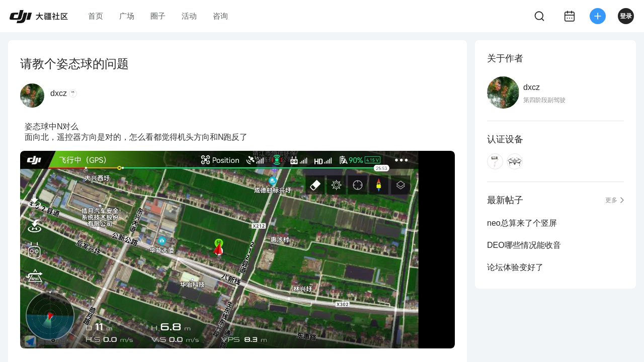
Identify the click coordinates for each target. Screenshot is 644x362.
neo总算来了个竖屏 (522, 223)
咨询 (220, 16)
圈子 (158, 16)
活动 (189, 16)
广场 (127, 16)
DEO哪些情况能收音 (524, 245)
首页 (96, 16)
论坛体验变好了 (515, 267)
